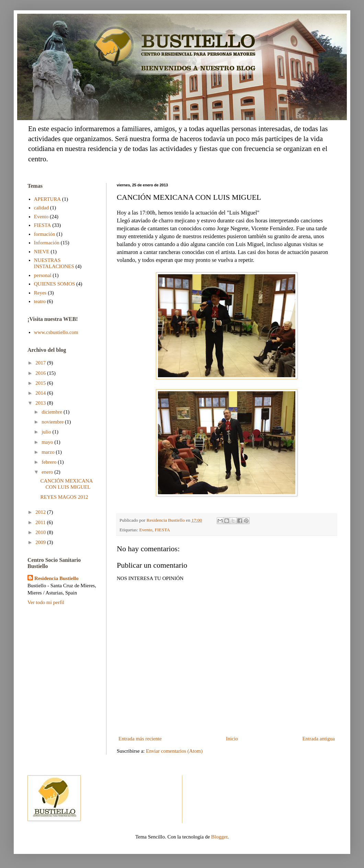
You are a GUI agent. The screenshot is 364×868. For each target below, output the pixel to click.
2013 (41, 403)
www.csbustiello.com (56, 332)
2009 (41, 542)
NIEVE (42, 252)
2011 (41, 522)
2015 (41, 383)
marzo (49, 452)
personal (43, 275)
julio (47, 432)
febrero (50, 462)
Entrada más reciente (140, 739)
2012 (41, 512)
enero (48, 472)
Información (47, 243)
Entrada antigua (318, 739)
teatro (40, 301)
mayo (48, 442)
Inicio (232, 739)
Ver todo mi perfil (46, 602)
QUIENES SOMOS (55, 284)
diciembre (53, 412)
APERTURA (47, 199)
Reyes (40, 293)
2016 (41, 373)
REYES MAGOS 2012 (64, 497)
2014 (41, 393)
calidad (41, 208)
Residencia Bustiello (56, 578)
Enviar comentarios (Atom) (174, 751)
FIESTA (162, 530)
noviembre (53, 422)
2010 (41, 532)
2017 (41, 363)
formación (45, 234)
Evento (146, 530)
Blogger (219, 837)
